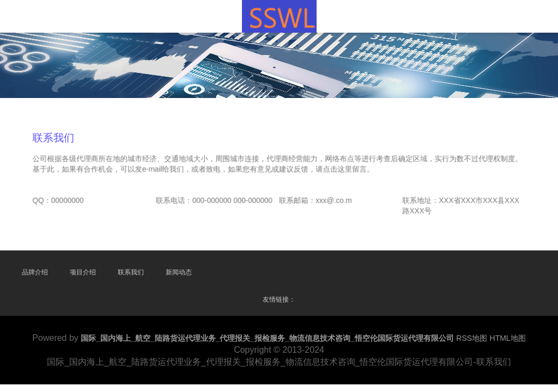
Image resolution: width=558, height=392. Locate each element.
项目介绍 (83, 272)
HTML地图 (508, 338)
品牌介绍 (35, 272)
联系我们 (131, 272)
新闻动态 (179, 272)
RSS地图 (472, 338)
